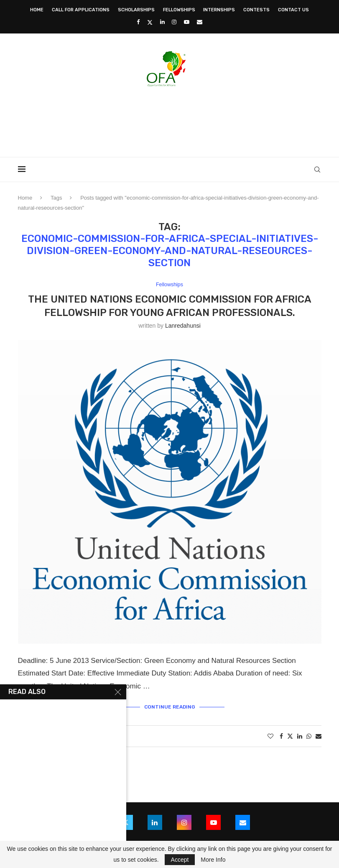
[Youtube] (187, 22)
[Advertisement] (170, 119)
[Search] (317, 169)
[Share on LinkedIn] (300, 737)
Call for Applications (81, 10)
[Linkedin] (162, 22)
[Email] (200, 22)
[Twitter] (150, 22)
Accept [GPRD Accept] (180, 860)
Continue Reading (170, 707)
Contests (256, 10)
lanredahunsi (183, 326)
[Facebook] (138, 22)
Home (37, 10)
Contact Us (293, 10)
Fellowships (179, 10)
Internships (219, 10)
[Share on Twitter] (290, 736)
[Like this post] (270, 737)
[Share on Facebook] (281, 737)
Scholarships (136, 10)
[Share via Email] (319, 737)
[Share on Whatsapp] (309, 737)
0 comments (97, 737)
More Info (213, 860)
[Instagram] (174, 22)
